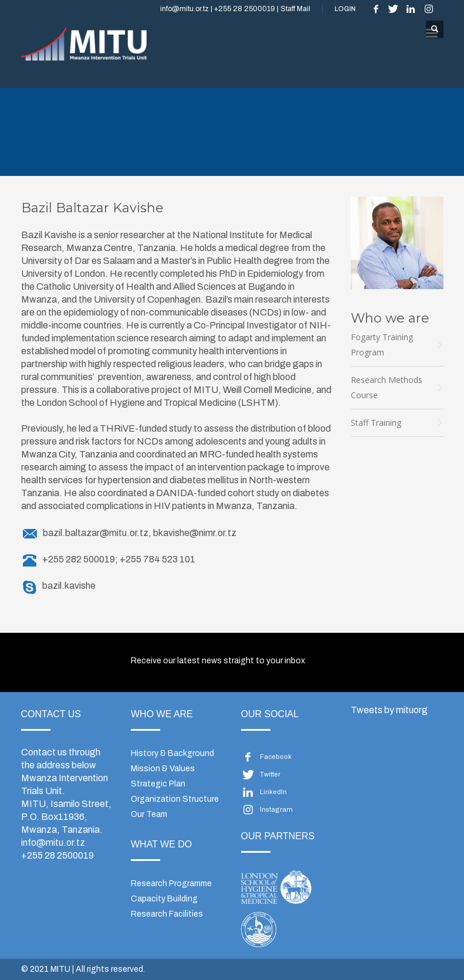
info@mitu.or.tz (53, 842)
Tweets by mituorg (389, 710)
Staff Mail (295, 9)
